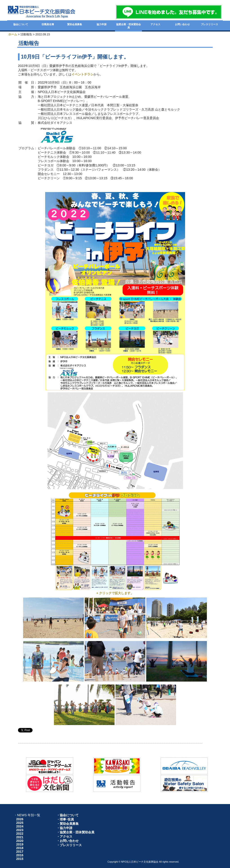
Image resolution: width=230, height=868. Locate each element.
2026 (20, 819)
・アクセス (64, 836)
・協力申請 (64, 828)
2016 (20, 855)
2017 (20, 852)
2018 (20, 848)
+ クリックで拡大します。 (115, 593)
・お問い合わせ (68, 841)
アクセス (155, 24)
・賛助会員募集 (68, 824)
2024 (20, 826)
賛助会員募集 (75, 24)
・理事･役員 (65, 819)
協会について (21, 24)
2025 (20, 823)
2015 (20, 859)
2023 (20, 830)
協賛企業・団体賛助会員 (128, 26)
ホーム (13, 34)
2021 (20, 837)
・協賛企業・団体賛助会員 (75, 832)
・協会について (68, 815)
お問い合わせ (182, 24)
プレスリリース (209, 24)
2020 (20, 841)
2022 (20, 834)
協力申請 (102, 24)
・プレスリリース (69, 845)
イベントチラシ (82, 74)
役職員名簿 (48, 24)
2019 (20, 844)
